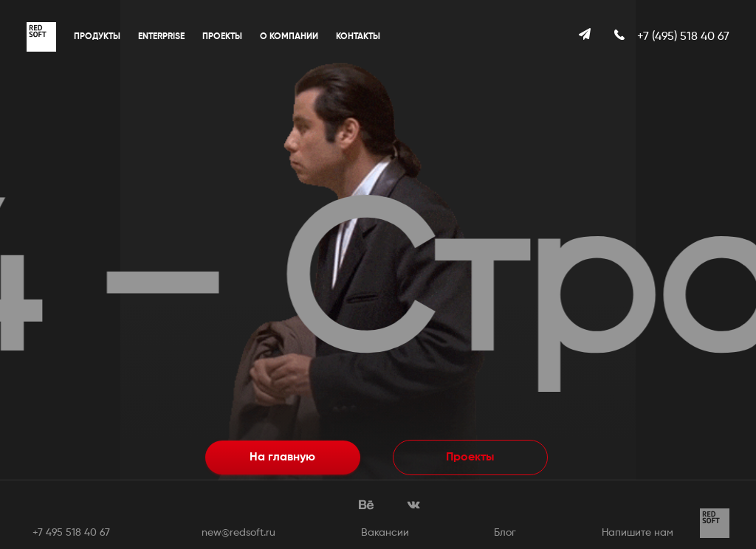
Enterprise (161, 37)
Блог (505, 533)
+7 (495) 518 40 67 (683, 37)
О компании (289, 37)
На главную (282, 457)
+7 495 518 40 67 (71, 533)
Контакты (358, 37)
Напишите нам (638, 533)
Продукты (97, 37)
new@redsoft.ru (238, 533)
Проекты (222, 37)
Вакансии (385, 533)
